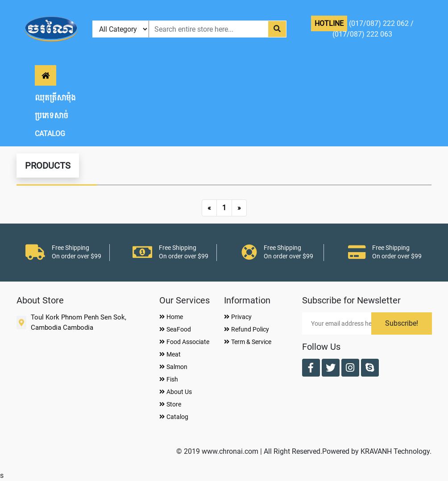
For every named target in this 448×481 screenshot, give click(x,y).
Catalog (174, 417)
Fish (169, 379)
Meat (170, 354)
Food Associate (184, 342)
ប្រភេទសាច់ (52, 116)
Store (170, 404)
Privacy (238, 317)
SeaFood (175, 329)
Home (171, 317)
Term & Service (248, 342)
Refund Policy (247, 329)
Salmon (173, 367)
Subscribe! (402, 323)
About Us (176, 392)
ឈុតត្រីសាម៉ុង (55, 98)
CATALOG (50, 134)
